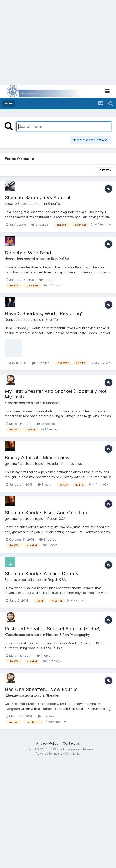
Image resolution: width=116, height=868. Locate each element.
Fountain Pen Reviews (65, 464)
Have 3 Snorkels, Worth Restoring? (44, 313)
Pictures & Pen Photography (68, 635)
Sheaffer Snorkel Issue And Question (46, 513)
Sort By (104, 170)
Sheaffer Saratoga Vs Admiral (37, 197)
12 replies (46, 424)
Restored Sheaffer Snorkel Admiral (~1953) (53, 629)
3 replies (48, 539)
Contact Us (71, 743)
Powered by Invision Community (58, 753)
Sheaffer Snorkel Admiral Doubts (41, 574)
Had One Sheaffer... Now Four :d (41, 689)
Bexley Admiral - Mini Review (37, 458)
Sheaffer (54, 203)
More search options (90, 140)
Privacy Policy (47, 743)
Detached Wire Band (28, 253)
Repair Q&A (60, 259)
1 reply (44, 484)
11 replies (41, 363)
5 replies (46, 716)
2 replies (40, 225)
